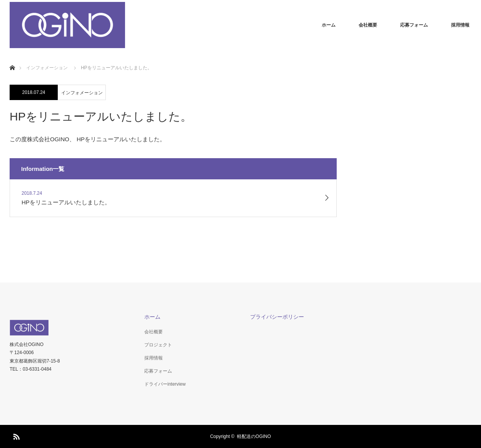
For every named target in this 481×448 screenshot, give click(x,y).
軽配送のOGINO (254, 436)
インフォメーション (82, 93)
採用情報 (460, 25)
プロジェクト (158, 345)
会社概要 (368, 25)
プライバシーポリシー (277, 317)
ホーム (329, 25)
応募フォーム (414, 25)
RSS (15, 435)
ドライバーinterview (165, 384)
